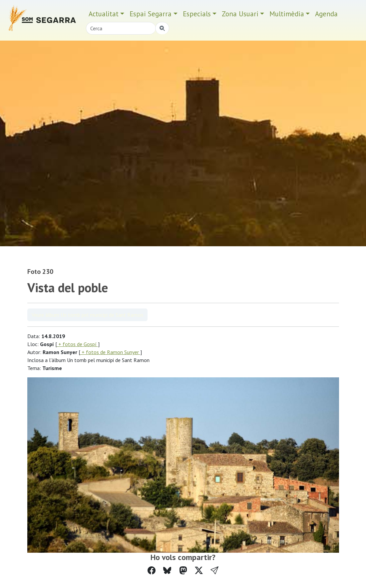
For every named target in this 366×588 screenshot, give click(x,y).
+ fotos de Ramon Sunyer (110, 352)
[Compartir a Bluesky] (167, 571)
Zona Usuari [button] (240, 14)
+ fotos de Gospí (77, 344)
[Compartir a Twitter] (199, 571)
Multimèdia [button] (287, 14)
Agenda (326, 14)
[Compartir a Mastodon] (183, 571)
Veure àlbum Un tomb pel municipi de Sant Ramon (87, 315)
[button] (214, 571)
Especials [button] (197, 14)
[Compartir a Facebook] (152, 571)
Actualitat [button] (104, 14)
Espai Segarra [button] (151, 14)
